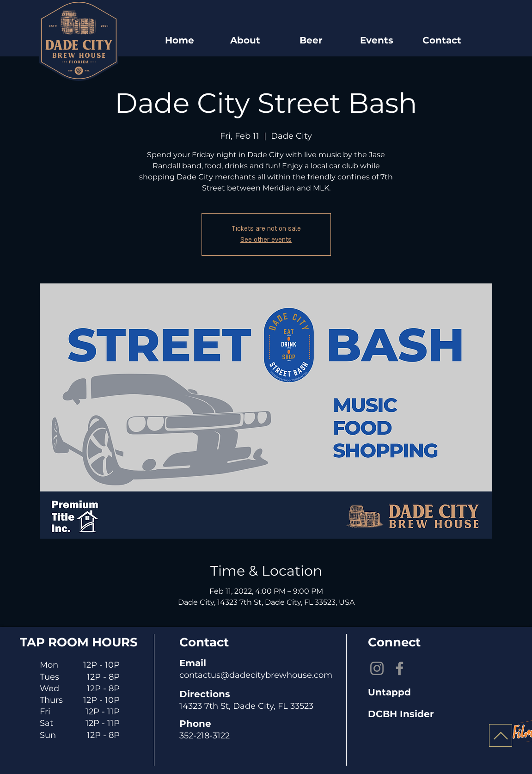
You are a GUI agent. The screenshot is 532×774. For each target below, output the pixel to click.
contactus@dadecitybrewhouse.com (256, 675)
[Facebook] (400, 668)
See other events (266, 240)
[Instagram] (377, 668)
